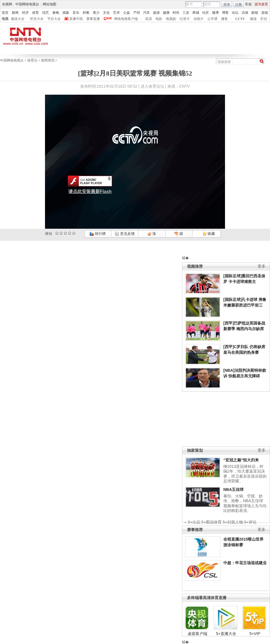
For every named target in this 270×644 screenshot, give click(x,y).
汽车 (147, 13)
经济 (25, 13)
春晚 (56, 13)
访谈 (245, 13)
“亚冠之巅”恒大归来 (241, 460)
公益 (127, 13)
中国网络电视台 (27, 4)
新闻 (15, 13)
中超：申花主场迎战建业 (245, 563)
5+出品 (194, 522)
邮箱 (255, 13)
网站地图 (49, 4)
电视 (5, 19)
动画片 (199, 19)
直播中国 (76, 19)
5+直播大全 (226, 634)
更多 (262, 266)
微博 (215, 13)
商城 (196, 13)
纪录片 (185, 19)
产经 (137, 13)
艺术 (116, 13)
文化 (106, 13)
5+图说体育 (211, 522)
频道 (253, 19)
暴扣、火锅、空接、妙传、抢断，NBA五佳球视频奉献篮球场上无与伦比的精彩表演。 (245, 503)
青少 (96, 13)
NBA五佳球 (233, 489)
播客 (224, 19)
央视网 (7, 4)
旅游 (156, 13)
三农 (186, 13)
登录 (227, 4)
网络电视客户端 (126, 19)
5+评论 (250, 522)
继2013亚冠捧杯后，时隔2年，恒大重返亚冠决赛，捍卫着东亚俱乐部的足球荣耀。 (245, 474)
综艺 (46, 13)
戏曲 (66, 13)
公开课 (212, 19)
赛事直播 (93, 19)
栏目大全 (37, 19)
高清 (148, 19)
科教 (86, 13)
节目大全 (54, 19)
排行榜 (98, 234)
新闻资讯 (48, 60)
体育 (35, 13)
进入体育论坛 (152, 86)
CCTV (240, 19)
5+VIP (255, 634)
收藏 (209, 234)
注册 (238, 4)
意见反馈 (125, 234)
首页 (5, 13)
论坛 (235, 13)
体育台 (32, 60)
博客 (225, 13)
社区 (206, 13)
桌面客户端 (197, 634)
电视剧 (171, 19)
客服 (248, 4)
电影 (159, 19)
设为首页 (261, 4)
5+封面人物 (233, 522)
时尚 (176, 13)
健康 (166, 13)
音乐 (76, 13)
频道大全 (18, 19)
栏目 (264, 19)
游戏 (265, 13)
